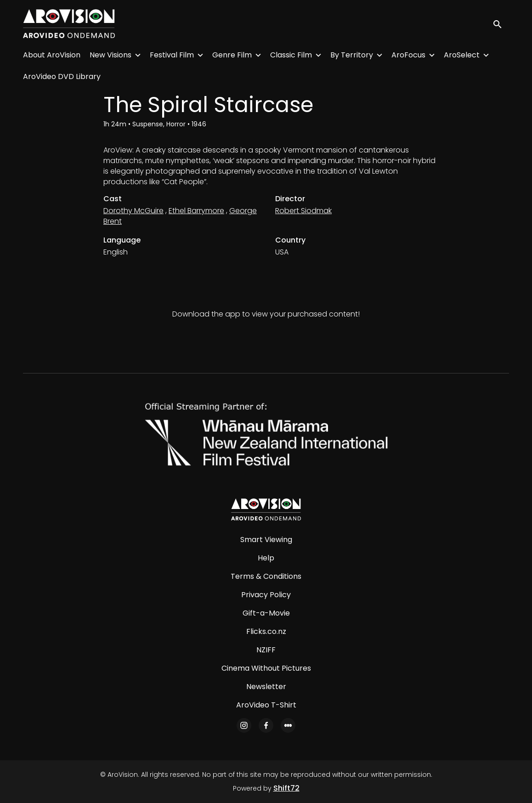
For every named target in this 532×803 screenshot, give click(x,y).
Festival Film (172, 55)
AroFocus (408, 55)
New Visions (110, 55)
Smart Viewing (266, 540)
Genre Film (232, 55)
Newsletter (266, 687)
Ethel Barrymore (196, 211)
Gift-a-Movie (266, 613)
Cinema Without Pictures (266, 668)
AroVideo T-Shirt (266, 705)
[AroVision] (266, 509)
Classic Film (291, 55)
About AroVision (52, 55)
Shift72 (286, 788)
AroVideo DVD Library (62, 76)
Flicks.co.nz (266, 631)
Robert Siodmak (303, 211)
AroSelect (462, 55)
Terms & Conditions (266, 576)
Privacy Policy (266, 595)
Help (266, 558)
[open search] (501, 24)
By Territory (352, 55)
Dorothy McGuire (133, 211)
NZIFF (266, 650)
